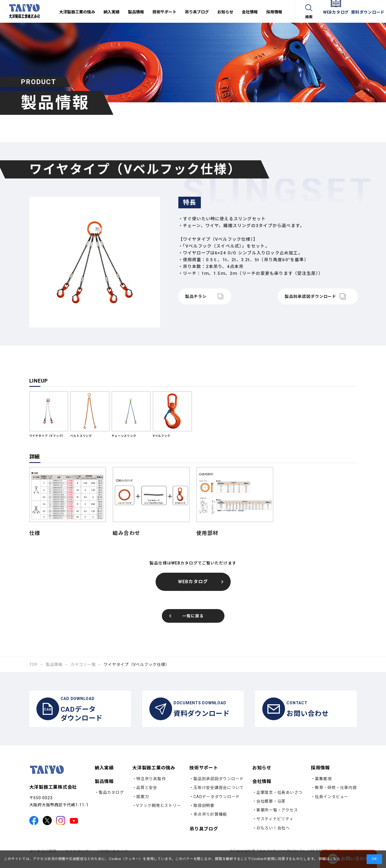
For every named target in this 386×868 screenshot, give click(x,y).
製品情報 (54, 665)
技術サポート (204, 773)
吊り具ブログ (204, 835)
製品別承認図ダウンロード (303, 296)
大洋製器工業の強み (154, 773)
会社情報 (262, 787)
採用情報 (320, 773)
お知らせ (262, 774)
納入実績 (104, 774)
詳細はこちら (329, 859)
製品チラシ (196, 296)
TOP (34, 665)
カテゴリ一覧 (83, 665)
